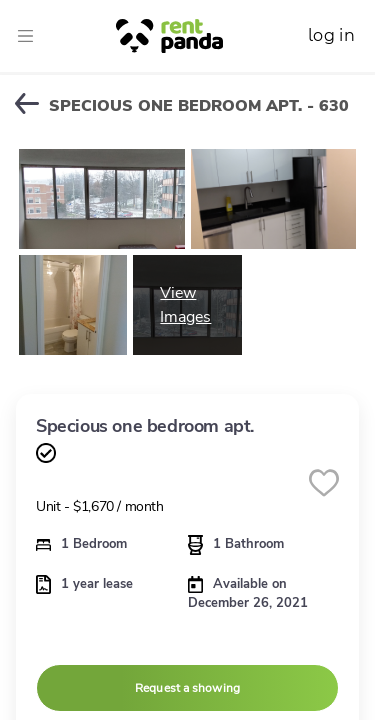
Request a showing (187, 688)
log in (331, 35)
